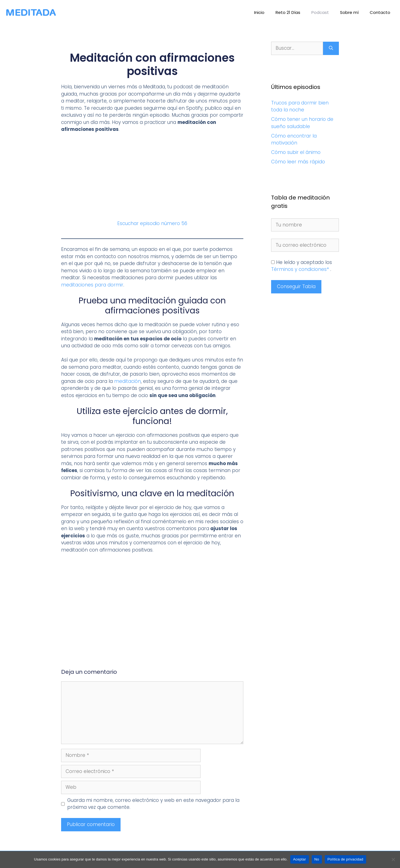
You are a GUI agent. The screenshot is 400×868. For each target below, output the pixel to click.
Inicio (259, 12)
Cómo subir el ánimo (296, 152)
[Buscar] (331, 48)
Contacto (380, 12)
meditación (127, 381)
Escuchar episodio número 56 (152, 223)
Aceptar (300, 859)
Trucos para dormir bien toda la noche (300, 106)
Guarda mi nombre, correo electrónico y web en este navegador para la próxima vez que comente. (153, 804)
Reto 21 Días (288, 12)
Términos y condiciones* (301, 269)
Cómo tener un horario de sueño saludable (302, 123)
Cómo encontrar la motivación (294, 139)
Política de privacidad (345, 859)
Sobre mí (349, 12)
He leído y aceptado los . (302, 266)
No (317, 859)
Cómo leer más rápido (298, 162)
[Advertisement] (152, 179)
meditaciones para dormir (92, 285)
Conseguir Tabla (296, 286)
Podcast (320, 12)
